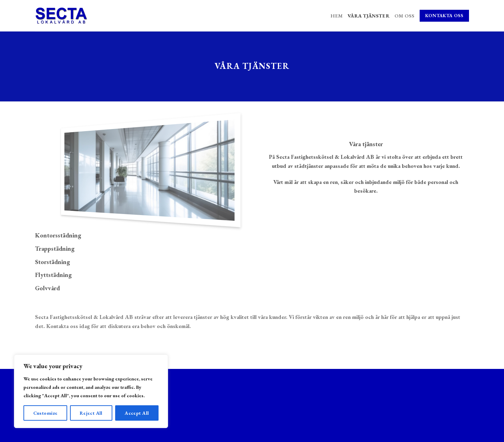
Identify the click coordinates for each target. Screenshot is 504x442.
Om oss (405, 16)
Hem (337, 16)
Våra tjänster (369, 16)
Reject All (91, 413)
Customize (45, 413)
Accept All (137, 413)
